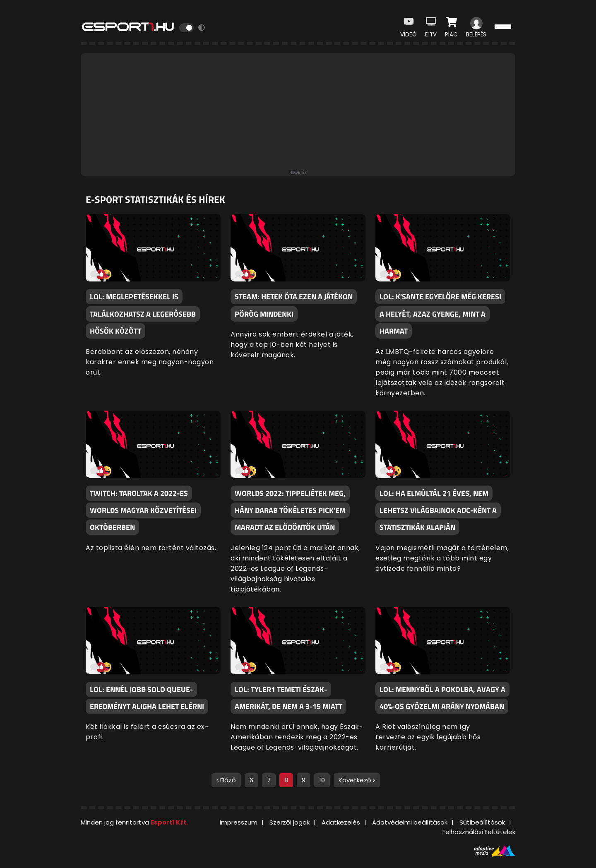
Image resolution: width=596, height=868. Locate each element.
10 (322, 780)
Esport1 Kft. (169, 822)
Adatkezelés (341, 822)
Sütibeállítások (482, 822)
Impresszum (239, 822)
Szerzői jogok (290, 822)
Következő (357, 780)
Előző (226, 780)
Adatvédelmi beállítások (410, 822)
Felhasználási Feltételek (479, 832)
